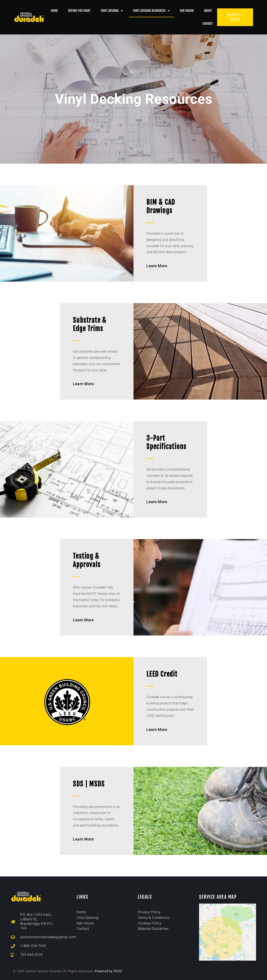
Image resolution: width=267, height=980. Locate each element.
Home (54, 11)
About (208, 11)
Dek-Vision (187, 11)
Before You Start (79, 11)
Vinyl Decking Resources (151, 11)
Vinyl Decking (112, 11)
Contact (208, 24)
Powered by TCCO (108, 971)
